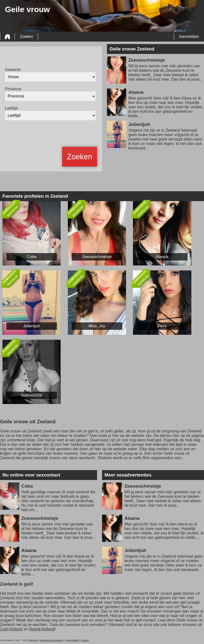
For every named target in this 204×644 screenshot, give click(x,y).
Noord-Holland (42, 629)
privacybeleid (72, 640)
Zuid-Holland (11, 629)
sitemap (34, 640)
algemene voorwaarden (51, 640)
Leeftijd (11, 108)
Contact (85, 640)
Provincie (13, 89)
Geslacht (13, 70)
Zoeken (26, 36)
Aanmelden (189, 36)
